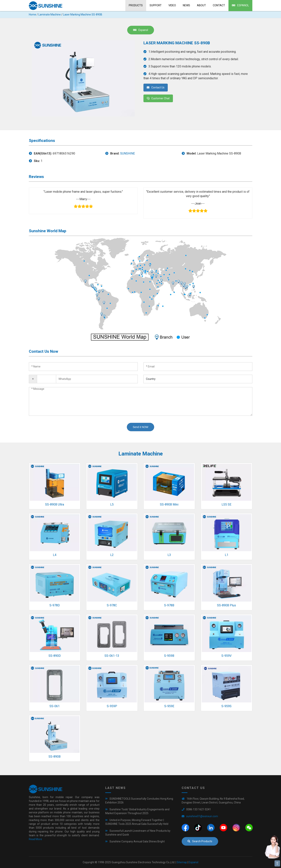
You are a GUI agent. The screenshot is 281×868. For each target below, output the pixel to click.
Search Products (200, 841)
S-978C (112, 605)
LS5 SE (226, 504)
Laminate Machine (50, 15)
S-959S (226, 706)
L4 (55, 555)
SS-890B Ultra (55, 504)
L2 (112, 555)
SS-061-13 (112, 656)
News (186, 5)
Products (136, 5)
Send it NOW (141, 427)
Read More (35, 839)
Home (32, 15)
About (201, 5)
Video (172, 5)
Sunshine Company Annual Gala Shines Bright (137, 841)
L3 (169, 555)
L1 (227, 555)
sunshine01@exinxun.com (202, 816)
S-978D (55, 605)
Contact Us (156, 87)
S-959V (226, 656)
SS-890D (55, 656)
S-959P (112, 706)
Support (156, 5)
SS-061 (55, 706)
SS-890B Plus (226, 605)
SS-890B (55, 757)
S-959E (169, 706)
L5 (112, 504)
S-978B (169, 605)
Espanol (240, 5)
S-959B (169, 656)
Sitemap (182, 862)
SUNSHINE (128, 153)
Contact (219, 5)
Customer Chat (158, 98)
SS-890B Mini (169, 504)
